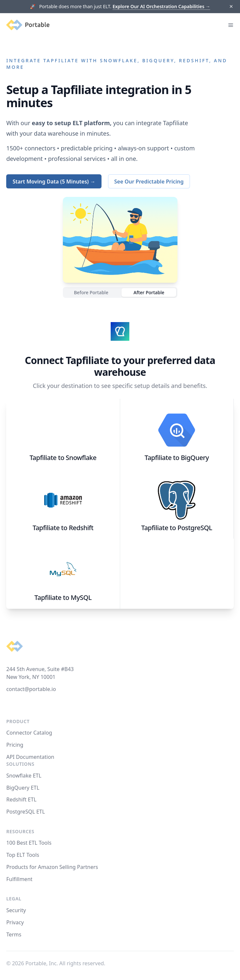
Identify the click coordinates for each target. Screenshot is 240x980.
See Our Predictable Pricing (149, 182)
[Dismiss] (231, 7)
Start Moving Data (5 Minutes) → (54, 182)
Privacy (15, 922)
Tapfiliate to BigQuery (177, 458)
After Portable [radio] (149, 292)
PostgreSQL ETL (26, 812)
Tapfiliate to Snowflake (63, 458)
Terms (14, 934)
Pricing (15, 745)
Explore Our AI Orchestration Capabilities (161, 6)
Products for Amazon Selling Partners (52, 867)
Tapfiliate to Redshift (63, 528)
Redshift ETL (21, 799)
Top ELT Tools (23, 855)
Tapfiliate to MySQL (63, 597)
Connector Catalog (29, 733)
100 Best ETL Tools (29, 843)
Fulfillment (19, 879)
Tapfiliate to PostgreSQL (177, 528)
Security (16, 910)
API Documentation (30, 757)
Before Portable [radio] (91, 292)
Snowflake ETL (24, 776)
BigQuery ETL (23, 788)
